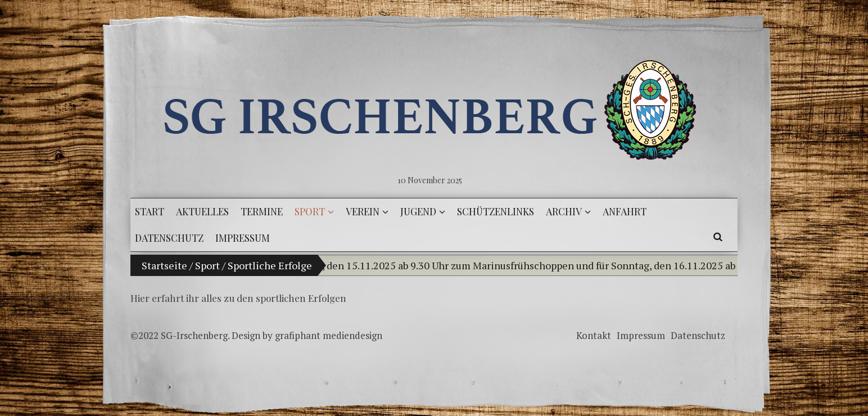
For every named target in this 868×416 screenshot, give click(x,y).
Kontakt (594, 335)
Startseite (164, 265)
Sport (207, 265)
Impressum (641, 335)
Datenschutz (698, 335)
